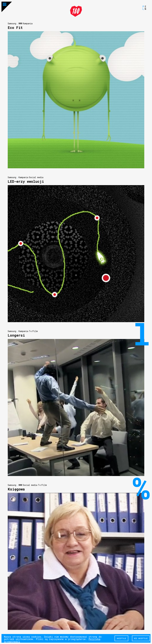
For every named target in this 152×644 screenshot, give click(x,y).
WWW (20, 23)
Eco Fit (15, 27)
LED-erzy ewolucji (26, 181)
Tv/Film (33, 331)
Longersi (16, 335)
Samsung (12, 23)
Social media (36, 177)
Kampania (28, 23)
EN (145, 8)
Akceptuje (121, 638)
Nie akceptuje (141, 638)
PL (143, 8)
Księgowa (16, 489)
